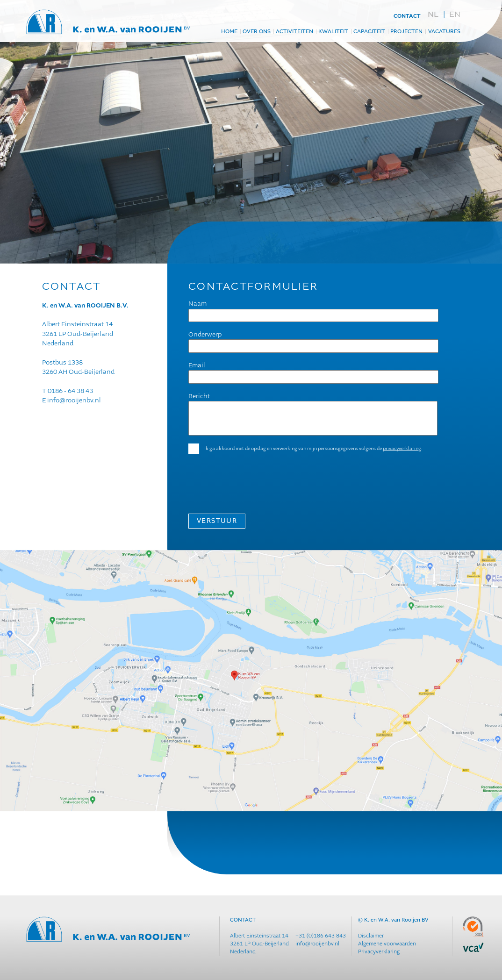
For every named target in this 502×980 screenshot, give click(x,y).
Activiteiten (294, 32)
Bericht (199, 396)
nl (433, 14)
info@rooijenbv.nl (74, 400)
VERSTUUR (217, 521)
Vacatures (444, 32)
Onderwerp (205, 334)
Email (197, 365)
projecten (406, 32)
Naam (197, 304)
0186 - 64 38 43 (70, 391)
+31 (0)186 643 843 (321, 936)
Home (229, 32)
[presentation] (259, 479)
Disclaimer (371, 936)
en (455, 14)
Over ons (257, 32)
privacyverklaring (402, 448)
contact (407, 16)
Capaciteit (369, 32)
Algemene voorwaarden (387, 944)
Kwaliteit (333, 32)
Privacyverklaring (379, 952)
